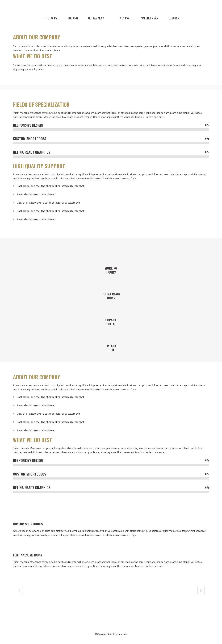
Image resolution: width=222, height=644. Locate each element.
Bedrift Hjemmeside (117, 634)
